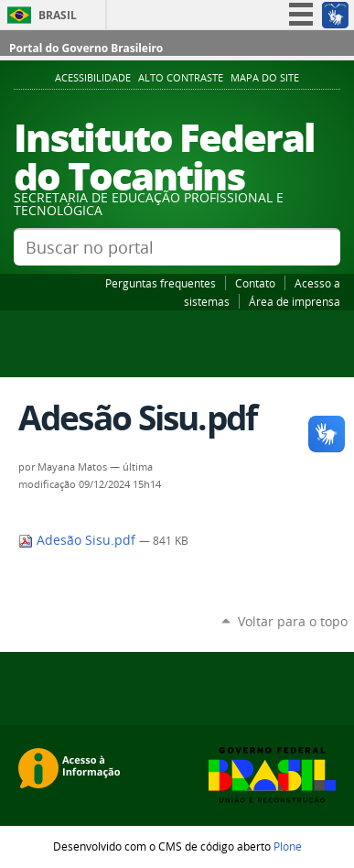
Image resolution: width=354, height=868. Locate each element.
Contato (255, 283)
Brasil (58, 15)
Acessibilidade (93, 78)
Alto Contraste (181, 78)
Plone (288, 846)
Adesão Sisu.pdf (79, 540)
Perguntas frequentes (161, 283)
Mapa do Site (265, 78)
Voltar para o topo (293, 621)
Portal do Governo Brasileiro (86, 48)
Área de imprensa (295, 301)
